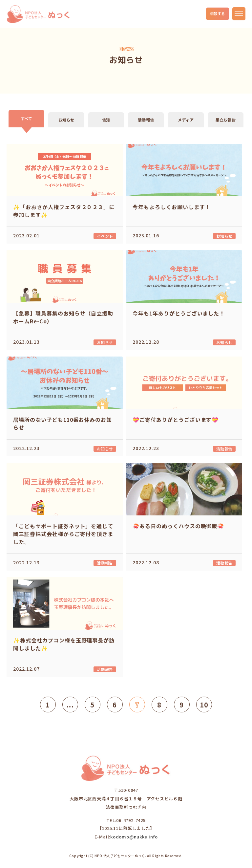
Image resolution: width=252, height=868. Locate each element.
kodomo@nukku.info (134, 837)
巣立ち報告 (226, 120)
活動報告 (146, 120)
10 (204, 705)
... (70, 705)
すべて (27, 118)
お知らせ (66, 120)
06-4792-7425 (131, 820)
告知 (106, 120)
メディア (186, 120)
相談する (218, 13)
